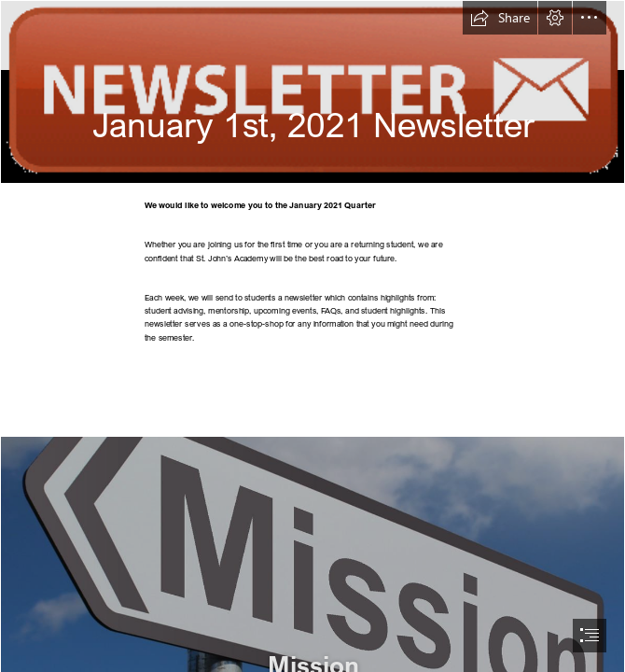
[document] (312, 336)
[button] (500, 18)
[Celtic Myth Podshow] (312, 92)
